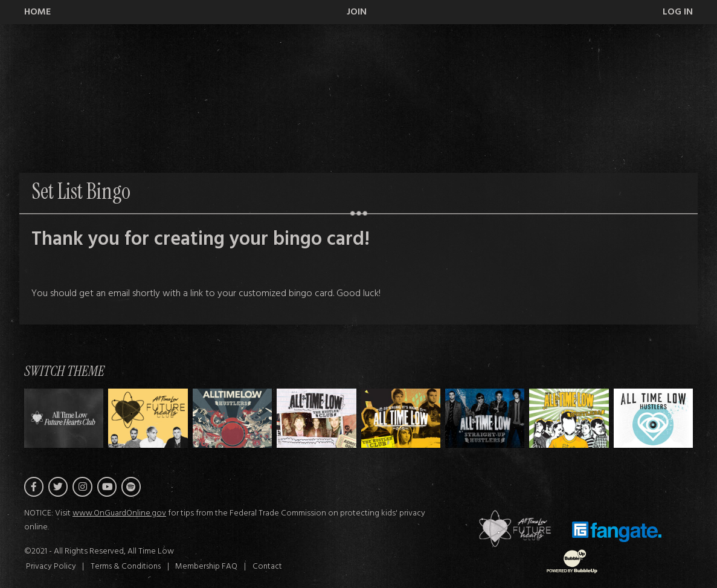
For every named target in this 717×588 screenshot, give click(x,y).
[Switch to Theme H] (64, 418)
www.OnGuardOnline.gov (119, 513)
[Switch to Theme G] (653, 418)
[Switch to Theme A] (148, 418)
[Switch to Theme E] (485, 418)
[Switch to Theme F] (569, 418)
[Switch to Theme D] (401, 418)
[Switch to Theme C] (316, 418)
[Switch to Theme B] (232, 418)
